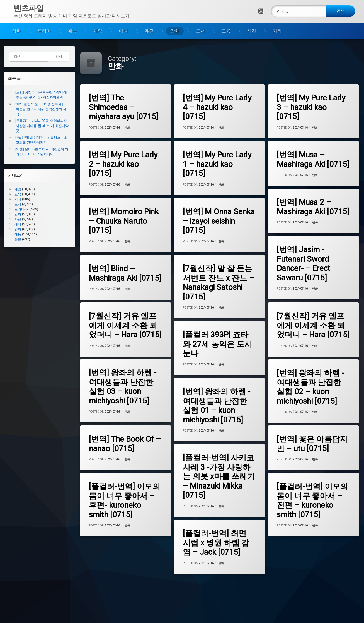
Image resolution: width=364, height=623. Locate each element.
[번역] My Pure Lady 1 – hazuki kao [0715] (218, 164)
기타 (277, 31)
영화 (16, 31)
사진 (252, 31)
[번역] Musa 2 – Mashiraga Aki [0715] (312, 207)
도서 (200, 31)
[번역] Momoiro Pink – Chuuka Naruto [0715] (123, 221)
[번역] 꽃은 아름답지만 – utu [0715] (312, 443)
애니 (123, 31)
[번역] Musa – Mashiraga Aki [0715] (314, 159)
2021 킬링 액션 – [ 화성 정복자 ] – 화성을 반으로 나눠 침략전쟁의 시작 (42, 109)
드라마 (44, 31)
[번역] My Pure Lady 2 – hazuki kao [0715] (124, 164)
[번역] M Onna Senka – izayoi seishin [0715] (219, 221)
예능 (72, 31)
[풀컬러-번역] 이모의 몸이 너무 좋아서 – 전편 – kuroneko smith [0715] (312, 500)
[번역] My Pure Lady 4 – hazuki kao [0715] (218, 107)
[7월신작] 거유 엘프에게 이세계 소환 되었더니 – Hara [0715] (125, 325)
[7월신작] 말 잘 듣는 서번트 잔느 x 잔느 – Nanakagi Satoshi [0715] (218, 282)
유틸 (149, 31)
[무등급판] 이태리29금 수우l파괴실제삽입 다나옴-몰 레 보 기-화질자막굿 (43, 126)
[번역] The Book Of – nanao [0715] (125, 443)
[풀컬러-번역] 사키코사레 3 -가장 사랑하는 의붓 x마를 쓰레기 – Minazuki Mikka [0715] (219, 476)
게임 (98, 31)
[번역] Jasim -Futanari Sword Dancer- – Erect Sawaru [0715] (303, 264)
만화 (175, 31)
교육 (226, 31)
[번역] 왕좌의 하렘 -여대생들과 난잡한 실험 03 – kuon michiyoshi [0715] (122, 387)
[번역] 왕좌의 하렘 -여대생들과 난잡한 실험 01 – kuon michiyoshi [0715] (216, 406)
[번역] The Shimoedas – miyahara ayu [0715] (124, 107)
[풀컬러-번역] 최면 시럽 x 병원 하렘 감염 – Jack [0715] (216, 543)
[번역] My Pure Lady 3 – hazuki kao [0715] (311, 107)
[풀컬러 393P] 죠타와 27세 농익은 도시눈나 (217, 344)
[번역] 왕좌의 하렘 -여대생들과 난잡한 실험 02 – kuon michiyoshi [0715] (310, 387)
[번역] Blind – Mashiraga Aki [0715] (125, 273)
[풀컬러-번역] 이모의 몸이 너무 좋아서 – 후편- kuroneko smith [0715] (124, 500)
